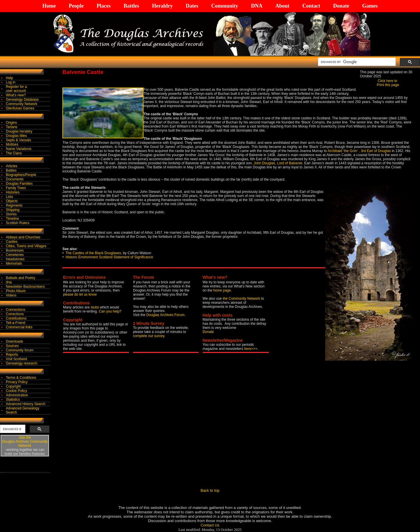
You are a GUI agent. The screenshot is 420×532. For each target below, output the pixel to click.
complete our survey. (149, 336)
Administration (17, 395)
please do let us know (80, 294)
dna (9, 282)
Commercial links (19, 327)
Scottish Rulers (18, 223)
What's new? (16, 95)
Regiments (14, 205)
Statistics (13, 400)
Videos (11, 295)
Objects (12, 201)
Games (370, 6)
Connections (16, 310)
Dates (192, 6)
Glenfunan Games (20, 108)
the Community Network (242, 299)
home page (222, 290)
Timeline (12, 219)
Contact (311, 6)
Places (104, 6)
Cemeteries (15, 255)
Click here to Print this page (388, 83)
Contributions (16, 318)
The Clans (14, 153)
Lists (9, 197)
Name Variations (19, 149)
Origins (11, 123)
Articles (12, 166)
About (282, 6)
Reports (12, 355)
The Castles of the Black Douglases (93, 253)
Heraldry (162, 6)
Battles (131, 6)
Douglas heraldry (19, 131)
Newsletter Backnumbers (25, 287)
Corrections (15, 314)
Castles (12, 242)
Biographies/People (21, 175)
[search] (356, 62)
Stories (11, 214)
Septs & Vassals (18, 140)
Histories (13, 192)
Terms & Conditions (21, 378)
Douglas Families (19, 184)
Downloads (14, 341)
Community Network (22, 104)
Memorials (14, 264)
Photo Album (16, 291)
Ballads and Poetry (21, 278)
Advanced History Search (26, 404)
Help (9, 78)
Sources (12, 346)
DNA (257, 6)
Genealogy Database (22, 100)
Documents (15, 179)
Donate (341, 6)
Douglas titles (16, 136)
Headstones (15, 259)
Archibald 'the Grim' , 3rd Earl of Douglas (359, 151)
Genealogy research (22, 363)
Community (225, 6)
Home (49, 6)
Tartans (12, 127)
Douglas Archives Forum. (166, 315)
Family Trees (16, 188)
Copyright (13, 386)
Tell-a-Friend (16, 323)
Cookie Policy (16, 391)
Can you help (109, 311)
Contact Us (210, 525)
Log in (11, 82)
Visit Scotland (16, 359)
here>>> (251, 349)
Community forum (20, 350)
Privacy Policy (17, 382)
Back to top (210, 490)
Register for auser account (16, 89)
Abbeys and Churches (23, 237)
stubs (95, 307)
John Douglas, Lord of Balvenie (278, 163)
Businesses (15, 250)
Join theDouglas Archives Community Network (25, 442)
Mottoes (12, 144)
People (76, 6)
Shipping (13, 210)
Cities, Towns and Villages (26, 246)
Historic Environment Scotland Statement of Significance (109, 257)
